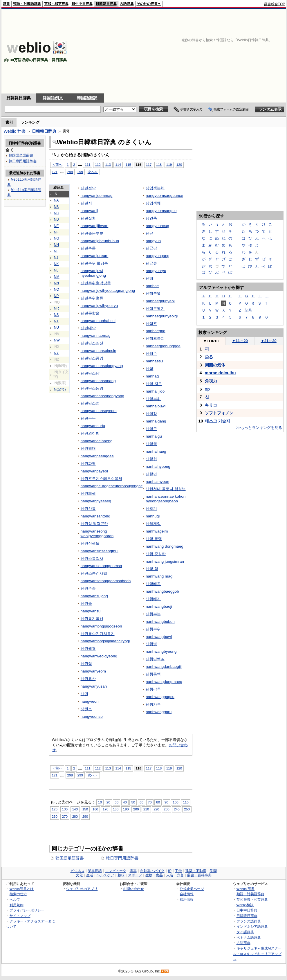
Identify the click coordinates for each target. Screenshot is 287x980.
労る (209, 357)
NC (57, 213)
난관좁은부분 (92, 233)
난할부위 (153, 399)
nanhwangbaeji (159, 606)
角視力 (211, 381)
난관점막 (88, 188)
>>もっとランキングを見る (259, 428)
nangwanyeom (93, 671)
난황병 (151, 644)
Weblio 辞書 (15, 131)
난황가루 (153, 704)
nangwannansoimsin (99, 351)
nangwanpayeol (94, 471)
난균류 (151, 263)
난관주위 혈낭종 (94, 263)
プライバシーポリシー (27, 910)
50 (133, 802)
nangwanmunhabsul (98, 321)
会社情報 (187, 894)
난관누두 (88, 418)
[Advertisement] (220, 51)
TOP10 (211, 341)
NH (57, 245)
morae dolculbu (220, 373)
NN (57, 283)
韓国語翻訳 (87, 98)
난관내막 (88, 328)
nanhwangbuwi (159, 637)
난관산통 (88, 509)
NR (57, 308)
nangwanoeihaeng (97, 441)
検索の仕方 (18, 894)
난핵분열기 (155, 309)
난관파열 (88, 464)
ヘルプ (15, 899)
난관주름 (88, 248)
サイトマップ (20, 916)
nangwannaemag (96, 336)
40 (125, 802)
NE (56, 226)
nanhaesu (154, 361)
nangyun (153, 241)
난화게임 (153, 524)
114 (118, 164)
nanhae (152, 286)
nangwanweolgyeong (99, 656)
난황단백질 (155, 659)
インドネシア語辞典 (252, 926)
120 (179, 164)
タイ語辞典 (245, 932)
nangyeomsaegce (161, 211)
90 (166, 802)
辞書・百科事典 (199, 875)
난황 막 (152, 569)
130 (65, 809)
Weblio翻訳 (245, 905)
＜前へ (57, 164)
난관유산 (88, 679)
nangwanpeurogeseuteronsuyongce (112, 486)
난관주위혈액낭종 (96, 283)
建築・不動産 (196, 871)
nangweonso (92, 716)
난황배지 (153, 599)
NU (57, 328)
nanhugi (153, 516)
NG (57, 238)
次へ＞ (93, 172)
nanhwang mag (159, 576)
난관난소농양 (92, 388)
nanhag (152, 376)
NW (57, 340)
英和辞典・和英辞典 (252, 899)
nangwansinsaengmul (100, 551)
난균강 (151, 248)
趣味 (121, 875)
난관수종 (88, 588)
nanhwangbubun (160, 622)
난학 (149, 369)
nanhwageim (157, 531)
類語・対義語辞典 (27, 4)
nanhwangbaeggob (162, 591)
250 (187, 809)
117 (149, 164)
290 (85, 816)
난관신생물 (90, 543)
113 (108, 164)
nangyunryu (156, 271)
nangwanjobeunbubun (100, 241)
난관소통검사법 (94, 573)
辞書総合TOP (275, 4)
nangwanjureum (95, 256)
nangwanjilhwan (95, 226)
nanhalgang (156, 421)
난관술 (86, 604)
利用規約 (17, 905)
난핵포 (151, 324)
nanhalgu (154, 436)
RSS (165, 971)
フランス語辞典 (249, 921)
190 (126, 809)
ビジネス (77, 871)
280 (75, 816)
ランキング (30, 122)
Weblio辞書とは (22, 889)
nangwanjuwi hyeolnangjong (93, 273)
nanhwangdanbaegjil (164, 667)
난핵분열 (153, 293)
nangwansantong (95, 516)
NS (56, 315)
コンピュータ (116, 871)
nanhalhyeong (158, 466)
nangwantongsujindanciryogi (105, 641)
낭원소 (86, 709)
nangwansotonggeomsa (101, 566)
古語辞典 (127, 4)
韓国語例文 (53, 98)
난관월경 (88, 649)
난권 (84, 694)
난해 (149, 278)
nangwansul (91, 611)
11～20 (240, 341)
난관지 (86, 203)
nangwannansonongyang (102, 396)
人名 (170, 875)
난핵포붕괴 (155, 338)
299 (80, 172)
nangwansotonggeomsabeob (106, 581)
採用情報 (187, 899)
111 (87, 164)
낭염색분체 (155, 188)
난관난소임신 (92, 343)
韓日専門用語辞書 (122, 858)
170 (105, 809)
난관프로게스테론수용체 (101, 479)
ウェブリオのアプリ (82, 889)
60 (141, 802)
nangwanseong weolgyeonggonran (97, 534)
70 (150, 802)
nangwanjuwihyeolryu (99, 306)
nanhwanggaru (159, 712)
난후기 (151, 509)
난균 (149, 233)
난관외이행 (90, 433)
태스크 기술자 (218, 421)
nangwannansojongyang (102, 366)
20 (108, 802)
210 (146, 809)
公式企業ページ (192, 889)
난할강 (151, 414)
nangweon (90, 701)
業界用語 (95, 871)
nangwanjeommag (97, 196)
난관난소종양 (92, 358)
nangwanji (90, 211)
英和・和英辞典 (56, 4)
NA (56, 200)
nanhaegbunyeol (160, 301)
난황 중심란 (156, 554)
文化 (79, 875)
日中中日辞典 (82, 4)
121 (55, 172)
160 (95, 809)
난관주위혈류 (92, 298)
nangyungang (158, 256)
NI (56, 251)
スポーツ (135, 875)
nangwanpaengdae (97, 456)
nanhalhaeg (156, 451)
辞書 (6, 4)
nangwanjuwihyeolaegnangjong (108, 291)
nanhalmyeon (157, 482)
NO (57, 289)
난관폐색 (88, 493)
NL (56, 270)
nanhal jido (155, 391)
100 (175, 802)
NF (56, 232)
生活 (90, 875)
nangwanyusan (94, 686)
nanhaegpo (155, 331)
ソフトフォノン (219, 413)
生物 (149, 875)
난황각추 (153, 689)
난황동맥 (153, 674)
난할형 (151, 459)
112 (98, 164)
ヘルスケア (105, 875)
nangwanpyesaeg (96, 501)
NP (56, 296)
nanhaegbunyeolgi (162, 316)
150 (85, 809)
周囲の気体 (215, 365)
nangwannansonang (98, 381)
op (207, 389)
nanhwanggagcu (160, 697)
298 (70, 172)
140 (75, 809)
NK (56, 264)
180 (116, 809)
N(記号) (60, 389)
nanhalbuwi (156, 406)
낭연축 (151, 218)
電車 (133, 871)
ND (57, 220)
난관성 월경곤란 (94, 524)
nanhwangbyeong (161, 651)
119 (169, 164)
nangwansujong (94, 596)
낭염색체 (153, 203)
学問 (213, 871)
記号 (248, 310)
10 (100, 802)
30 (117, 802)
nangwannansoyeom (99, 411)
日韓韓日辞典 (106, 4)
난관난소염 (90, 403)
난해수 (151, 354)
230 (166, 809)
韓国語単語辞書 (70, 858)
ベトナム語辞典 (249, 937)
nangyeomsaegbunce (164, 196)
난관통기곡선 (92, 619)
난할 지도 (154, 384)
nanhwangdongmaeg (164, 682)
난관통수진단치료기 (98, 634)
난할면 (151, 474)
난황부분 (153, 614)
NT (56, 321)
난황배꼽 (153, 584)
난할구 (151, 429)
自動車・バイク (152, 871)
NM (57, 277)
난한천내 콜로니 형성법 (166, 489)
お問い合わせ (133, 889)
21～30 (269, 341)
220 (156, 809)
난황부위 (153, 629)
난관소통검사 (92, 559)
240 (177, 809)
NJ (56, 258)
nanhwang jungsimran (165, 561)
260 (55, 816)
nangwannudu (93, 426)
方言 (180, 875)
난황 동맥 (154, 539)
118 (159, 164)
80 (158, 802)
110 (186, 802)
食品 (159, 875)
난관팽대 (88, 448)
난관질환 (88, 218)
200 (136, 809)
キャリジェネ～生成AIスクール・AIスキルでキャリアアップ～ (257, 954)
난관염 (86, 664)
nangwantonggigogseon (101, 626)
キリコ (211, 405)
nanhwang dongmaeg (164, 546)
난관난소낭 (90, 373)
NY (56, 353)
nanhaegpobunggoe (163, 346)
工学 (178, 871)
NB (56, 207)
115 (128, 164)
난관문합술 (90, 313)
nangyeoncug (157, 226)
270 (65, 816)
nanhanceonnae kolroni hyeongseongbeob (166, 499)
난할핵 (151, 444)
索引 (9, 122)
